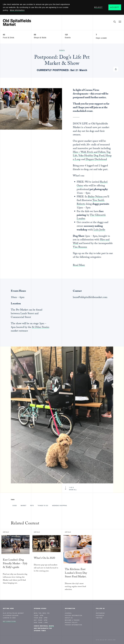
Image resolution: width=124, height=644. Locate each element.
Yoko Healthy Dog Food (91, 156)
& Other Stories (41, 327)
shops (51, 626)
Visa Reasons (80, 247)
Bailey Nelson (95, 197)
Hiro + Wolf (79, 152)
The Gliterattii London (91, 217)
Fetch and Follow (96, 152)
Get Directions (9, 621)
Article (6, 532)
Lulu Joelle (99, 230)
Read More (79, 266)
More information (17, 10)
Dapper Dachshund (96, 160)
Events (62, 50)
